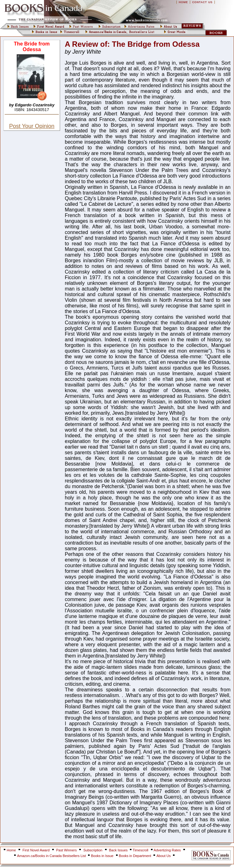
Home (11, 850)
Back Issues (119, 850)
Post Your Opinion (32, 126)
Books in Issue (102, 856)
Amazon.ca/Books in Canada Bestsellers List (52, 856)
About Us (164, 856)
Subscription (93, 850)
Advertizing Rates (167, 850)
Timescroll (141, 850)
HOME (183, 2)
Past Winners (67, 850)
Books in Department (135, 856)
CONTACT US (202, 2)
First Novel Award (36, 850)
